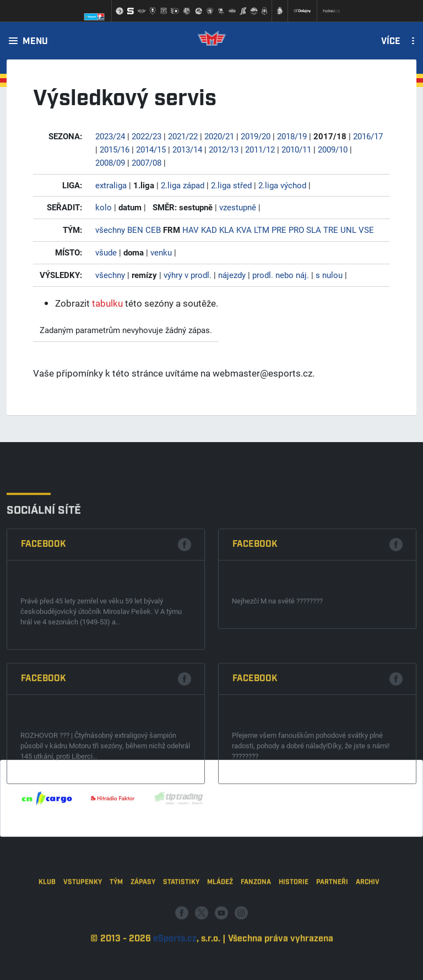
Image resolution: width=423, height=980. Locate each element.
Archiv (368, 922)
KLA (227, 230)
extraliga (111, 185)
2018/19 (292, 136)
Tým (116, 922)
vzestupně (238, 207)
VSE (366, 230)
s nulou (329, 275)
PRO (296, 230)
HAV (191, 230)
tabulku (107, 303)
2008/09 (110, 162)
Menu (35, 42)
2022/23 (147, 136)
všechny (110, 230)
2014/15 (151, 149)
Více (391, 42)
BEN (135, 230)
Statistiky (181, 922)
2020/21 (219, 136)
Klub (47, 922)
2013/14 (187, 149)
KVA (244, 230)
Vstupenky (83, 922)
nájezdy (232, 275)
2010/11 (296, 149)
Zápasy (143, 922)
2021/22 (183, 136)
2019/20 (256, 136)
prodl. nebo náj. (281, 275)
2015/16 (115, 149)
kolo (104, 207)
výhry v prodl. (188, 275)
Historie (294, 922)
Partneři (332, 922)
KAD (209, 230)
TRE (331, 230)
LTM (262, 230)
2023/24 (110, 136)
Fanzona (256, 922)
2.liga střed (231, 185)
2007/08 (147, 162)
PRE (279, 230)
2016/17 (368, 136)
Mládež (220, 922)
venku (161, 252)
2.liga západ (183, 185)
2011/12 (260, 149)
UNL (348, 230)
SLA (314, 230)
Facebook (44, 642)
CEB (153, 230)
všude (106, 252)
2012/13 (224, 149)
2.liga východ (282, 185)
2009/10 (333, 149)
